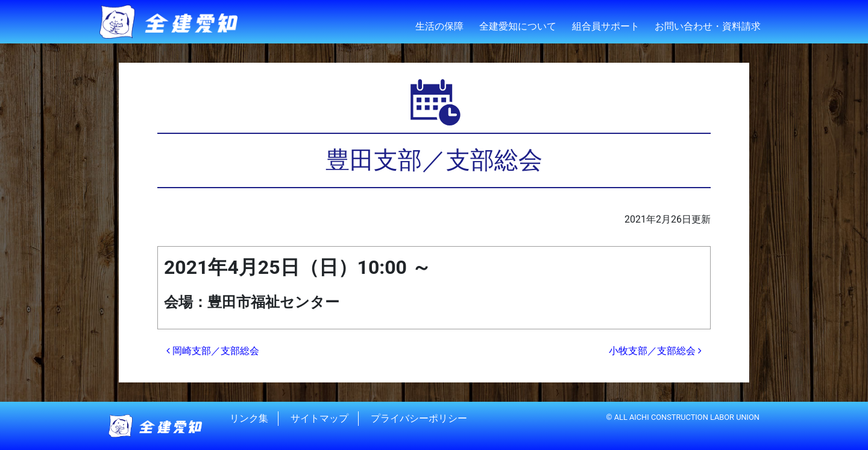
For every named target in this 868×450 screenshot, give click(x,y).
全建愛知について (518, 26)
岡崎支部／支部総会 (213, 351)
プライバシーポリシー (419, 418)
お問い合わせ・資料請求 (708, 26)
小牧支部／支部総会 (655, 351)
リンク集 (249, 418)
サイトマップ (319, 418)
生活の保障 (439, 26)
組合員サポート (606, 26)
